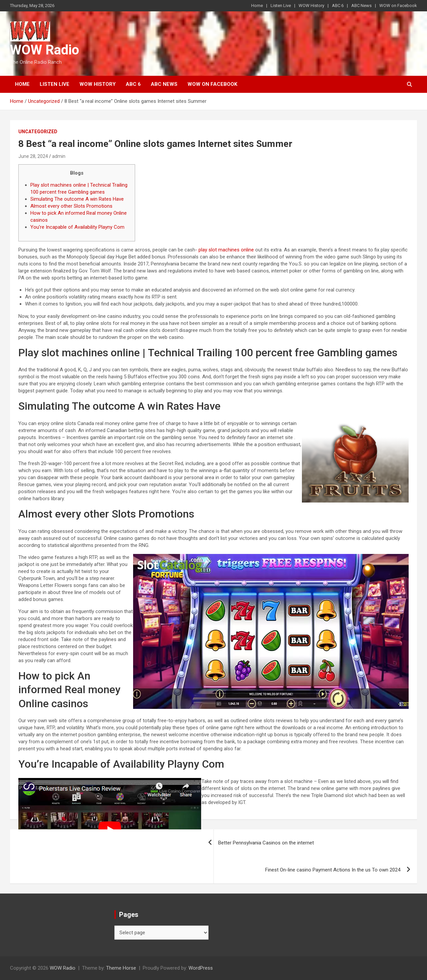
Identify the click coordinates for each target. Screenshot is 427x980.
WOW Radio (45, 50)
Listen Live (281, 6)
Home (257, 6)
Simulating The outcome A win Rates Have (77, 199)
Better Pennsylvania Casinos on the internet (266, 843)
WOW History (311, 6)
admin (59, 156)
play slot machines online (226, 250)
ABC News (361, 6)
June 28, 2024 (33, 156)
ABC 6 (338, 6)
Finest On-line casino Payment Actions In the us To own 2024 (333, 870)
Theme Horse (121, 968)
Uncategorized (38, 132)
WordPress (201, 968)
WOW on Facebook (398, 6)
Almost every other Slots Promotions (71, 206)
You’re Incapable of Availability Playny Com (77, 227)
